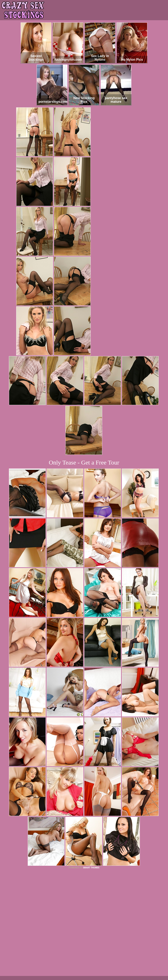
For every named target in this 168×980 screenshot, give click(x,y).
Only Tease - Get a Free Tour (84, 462)
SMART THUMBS (91, 868)
